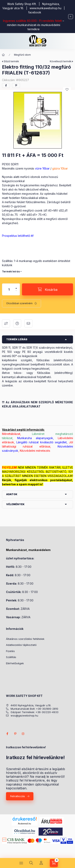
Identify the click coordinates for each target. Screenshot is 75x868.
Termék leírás (11, 271)
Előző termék (11, 61)
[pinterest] (16, 85)
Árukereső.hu (24, 824)
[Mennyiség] (9, 289)
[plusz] (16, 286)
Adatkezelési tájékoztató (21, 645)
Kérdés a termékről (17, 323)
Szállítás (11, 657)
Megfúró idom (22, 55)
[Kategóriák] (21, 863)
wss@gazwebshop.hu (24, 716)
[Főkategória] (3, 55)
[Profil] (41, 863)
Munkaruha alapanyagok (35, 438)
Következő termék (61, 61)
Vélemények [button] (15, 504)
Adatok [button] (12, 494)
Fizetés (10, 651)
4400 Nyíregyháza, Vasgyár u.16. (31, 705)
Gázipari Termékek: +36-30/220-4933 (34, 712)
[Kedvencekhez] (67, 89)
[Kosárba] (47, 289)
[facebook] (6, 85)
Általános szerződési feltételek (25, 639)
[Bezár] (71, 17)
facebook (35, 12)
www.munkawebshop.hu (45, 8)
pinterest (15, 734)
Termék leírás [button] (17, 339)
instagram (23, 734)
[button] (37, 120)
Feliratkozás (18, 796)
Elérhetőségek (15, 663)
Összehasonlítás (6, 323)
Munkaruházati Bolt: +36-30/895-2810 (34, 709)
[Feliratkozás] (21, 303)
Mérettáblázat (11, 434)
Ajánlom (28, 323)
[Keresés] (31, 863)
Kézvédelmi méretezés (35, 451)
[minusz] (16, 292)
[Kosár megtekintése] (54, 863)
